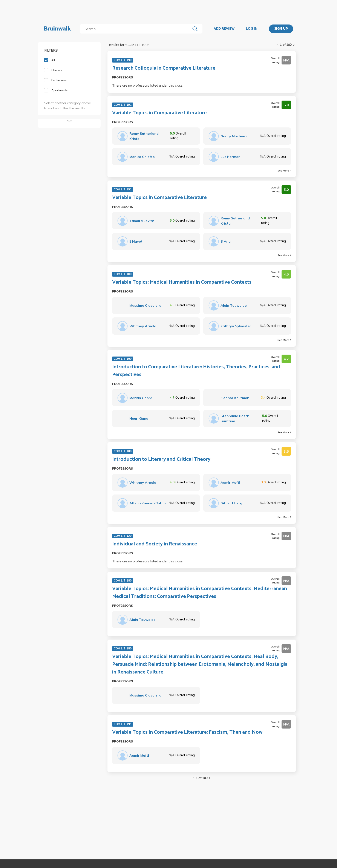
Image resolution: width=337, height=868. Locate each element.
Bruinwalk (57, 29)
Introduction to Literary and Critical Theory (161, 459)
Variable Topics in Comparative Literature (159, 113)
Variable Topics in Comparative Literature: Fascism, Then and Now (187, 732)
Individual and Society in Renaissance (155, 544)
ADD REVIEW (224, 29)
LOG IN (252, 29)
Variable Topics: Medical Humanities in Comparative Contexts (182, 282)
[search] (136, 29)
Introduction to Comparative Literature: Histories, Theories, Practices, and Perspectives (196, 371)
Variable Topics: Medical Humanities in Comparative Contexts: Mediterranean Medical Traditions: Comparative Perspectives (200, 593)
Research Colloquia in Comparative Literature (164, 68)
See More (284, 171)
